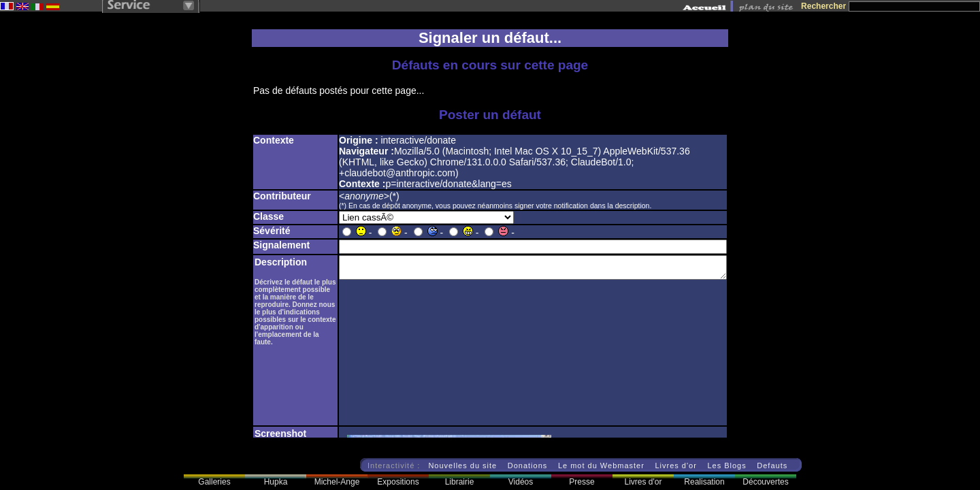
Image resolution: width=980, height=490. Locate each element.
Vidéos (521, 482)
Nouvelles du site (462, 465)
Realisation (704, 482)
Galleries (214, 482)
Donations (528, 465)
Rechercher (823, 6)
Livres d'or (675, 465)
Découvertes (765, 482)
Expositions (398, 482)
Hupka (276, 482)
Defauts (772, 465)
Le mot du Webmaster (601, 465)
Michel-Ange (337, 482)
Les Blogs (726, 465)
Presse (582, 482)
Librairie (460, 482)
